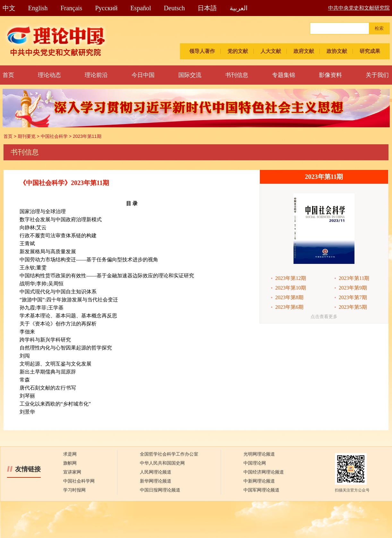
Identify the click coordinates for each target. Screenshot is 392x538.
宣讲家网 (72, 472)
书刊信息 (237, 75)
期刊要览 (27, 136)
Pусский (106, 8)
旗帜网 (70, 463)
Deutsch (175, 8)
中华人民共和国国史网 (162, 463)
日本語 (207, 8)
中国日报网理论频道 (160, 490)
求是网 (70, 454)
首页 (8, 75)
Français (72, 8)
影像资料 (330, 75)
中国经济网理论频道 (264, 472)
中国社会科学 (54, 136)
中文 (9, 8)
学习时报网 (74, 490)
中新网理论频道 (259, 481)
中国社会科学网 (79, 481)
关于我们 (377, 75)
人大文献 (271, 51)
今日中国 (143, 75)
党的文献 (238, 51)
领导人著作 (202, 51)
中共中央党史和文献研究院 (359, 8)
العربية (239, 8)
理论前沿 (96, 75)
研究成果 (370, 51)
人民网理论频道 (156, 472)
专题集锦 (284, 75)
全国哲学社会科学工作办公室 (169, 454)
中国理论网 (255, 463)
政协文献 (337, 51)
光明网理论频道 (259, 454)
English (38, 8)
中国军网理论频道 (261, 490)
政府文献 (304, 51)
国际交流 (190, 75)
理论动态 (49, 75)
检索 (379, 28)
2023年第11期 (87, 136)
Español (141, 8)
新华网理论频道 (156, 481)
